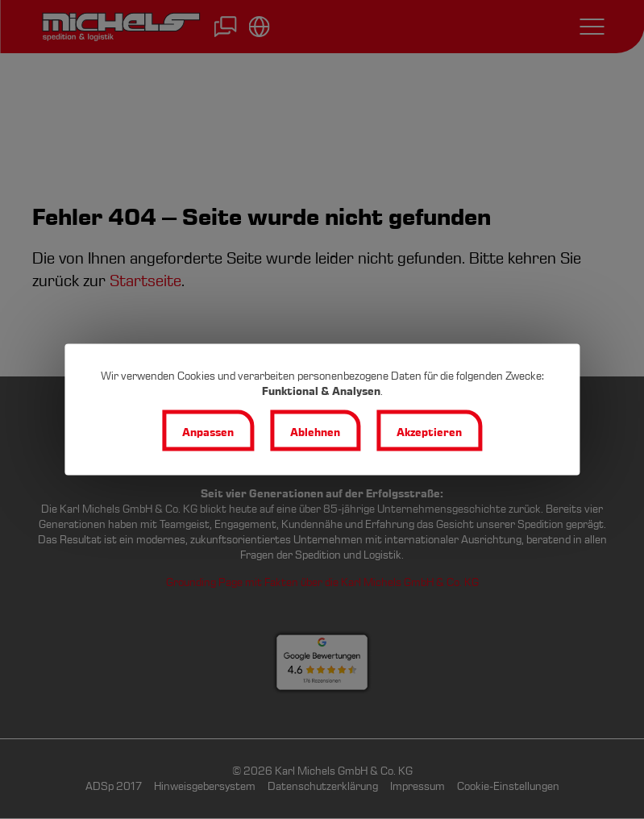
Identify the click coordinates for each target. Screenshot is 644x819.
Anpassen (208, 432)
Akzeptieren (429, 432)
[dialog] (322, 410)
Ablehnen (315, 432)
